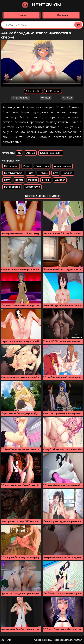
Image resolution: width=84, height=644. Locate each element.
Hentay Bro (33, 91)
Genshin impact (13, 173)
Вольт (27, 166)
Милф (46, 180)
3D (19, 153)
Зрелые (67, 173)
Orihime (43, 173)
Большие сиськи (51, 153)
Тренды (22, 15)
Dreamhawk (33, 187)
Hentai (19, 180)
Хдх (55, 173)
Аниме (31, 153)
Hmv (7, 180)
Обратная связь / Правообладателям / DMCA (58, 640)
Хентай (6, 640)
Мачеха (32, 180)
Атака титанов (62, 166)
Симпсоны (42, 166)
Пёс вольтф (11, 166)
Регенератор (12, 187)
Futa (30, 173)
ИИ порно (53, 91)
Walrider (60, 180)
